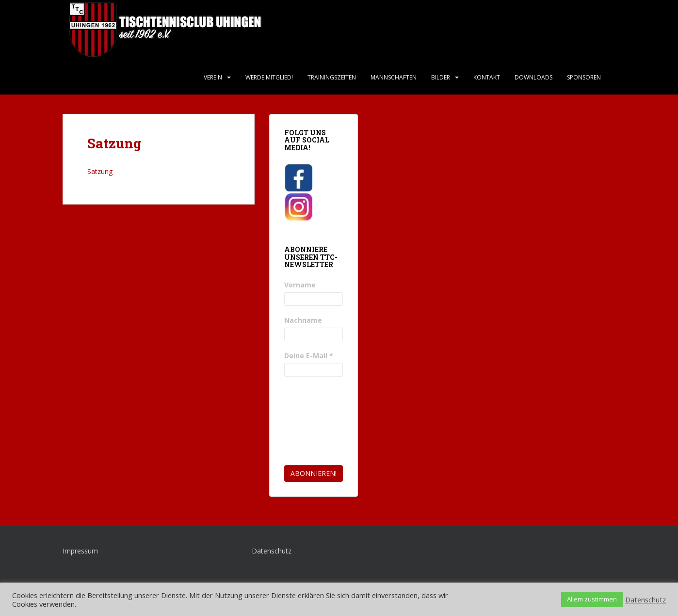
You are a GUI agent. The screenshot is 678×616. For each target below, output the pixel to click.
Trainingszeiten (332, 77)
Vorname (300, 285)
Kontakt (487, 77)
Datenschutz (272, 551)
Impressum (80, 551)
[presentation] (324, 421)
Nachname (303, 320)
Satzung (100, 171)
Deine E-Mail (309, 355)
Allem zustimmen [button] (592, 599)
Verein (213, 77)
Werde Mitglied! (269, 77)
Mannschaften (394, 77)
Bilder (441, 77)
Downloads (533, 77)
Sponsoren (584, 77)
